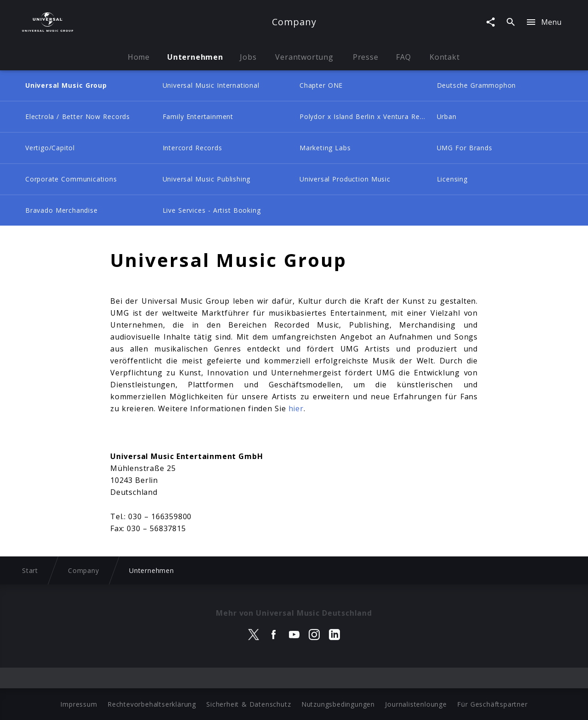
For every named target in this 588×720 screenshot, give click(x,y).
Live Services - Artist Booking (212, 210)
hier (296, 408)
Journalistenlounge (416, 704)
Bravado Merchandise (62, 210)
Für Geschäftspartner (492, 704)
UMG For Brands (465, 148)
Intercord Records (192, 148)
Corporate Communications (71, 179)
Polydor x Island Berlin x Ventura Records (365, 116)
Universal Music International (211, 85)
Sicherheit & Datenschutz (249, 704)
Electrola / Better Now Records (78, 116)
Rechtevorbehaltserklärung (152, 704)
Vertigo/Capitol (50, 148)
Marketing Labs (325, 148)
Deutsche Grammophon (477, 85)
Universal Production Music (345, 179)
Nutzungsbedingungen (338, 704)
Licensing (452, 179)
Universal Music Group (66, 85)
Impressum (79, 704)
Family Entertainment (198, 116)
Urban (447, 116)
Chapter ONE (321, 85)
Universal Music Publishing (207, 179)
